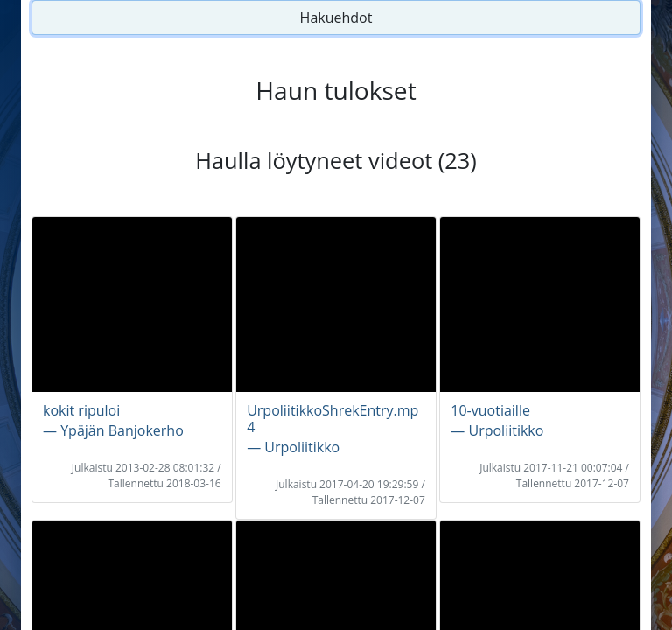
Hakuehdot (336, 17)
